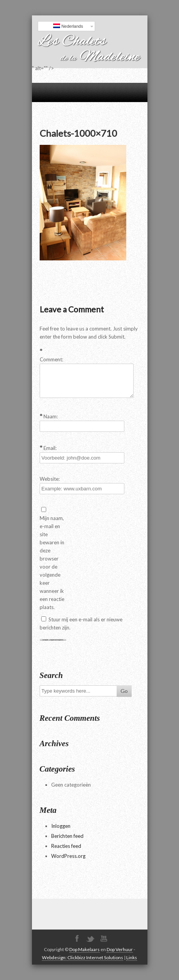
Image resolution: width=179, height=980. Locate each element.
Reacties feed (66, 846)
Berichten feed (67, 836)
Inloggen (61, 826)
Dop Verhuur (120, 949)
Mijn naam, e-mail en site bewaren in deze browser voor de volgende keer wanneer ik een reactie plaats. (52, 563)
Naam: (51, 416)
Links (132, 957)
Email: (50, 448)
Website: (50, 479)
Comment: (51, 359)
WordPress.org (68, 856)
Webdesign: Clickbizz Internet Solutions (83, 957)
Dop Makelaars (84, 949)
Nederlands (68, 26)
